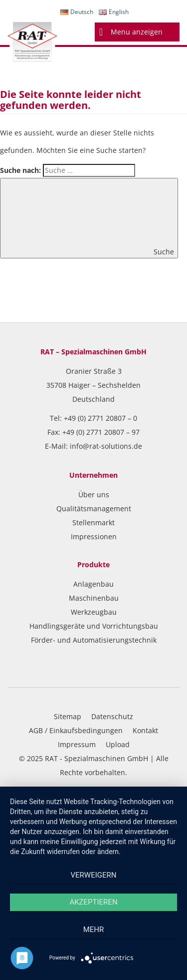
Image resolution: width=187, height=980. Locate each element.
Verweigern (94, 875)
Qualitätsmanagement (94, 508)
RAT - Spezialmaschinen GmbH (96, 758)
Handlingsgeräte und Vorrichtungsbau (94, 626)
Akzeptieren (93, 902)
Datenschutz (112, 716)
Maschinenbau (94, 598)
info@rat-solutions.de (106, 446)
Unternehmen (93, 475)
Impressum (77, 744)
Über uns (94, 494)
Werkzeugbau (94, 612)
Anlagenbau (93, 584)
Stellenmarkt (93, 522)
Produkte (93, 564)
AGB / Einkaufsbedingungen (76, 730)
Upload (118, 744)
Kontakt (145, 730)
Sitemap (68, 716)
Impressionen (94, 536)
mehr (94, 930)
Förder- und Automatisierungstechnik (94, 640)
